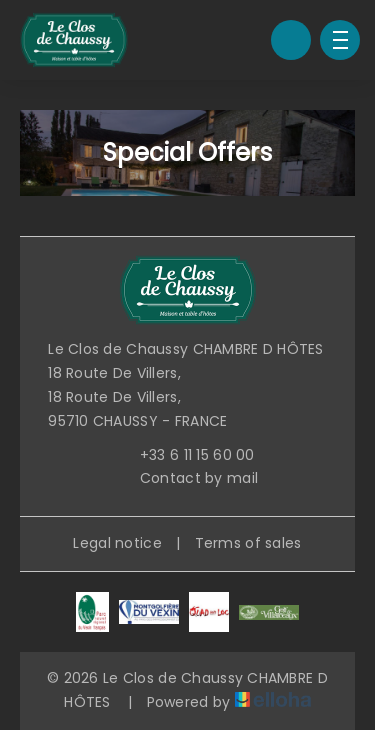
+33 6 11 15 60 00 (186, 455)
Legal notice (117, 543)
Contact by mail (187, 478)
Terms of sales (248, 543)
